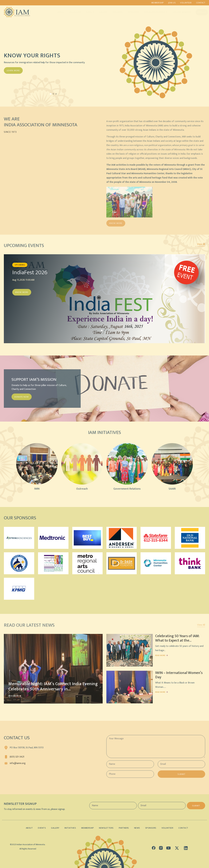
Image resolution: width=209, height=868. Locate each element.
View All (201, 244)
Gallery (100, 12)
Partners (115, 12)
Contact (201, 3)
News (137, 828)
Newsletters (106, 828)
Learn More (13, 70)
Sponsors (130, 12)
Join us (172, 3)
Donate (199, 12)
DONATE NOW (22, 397)
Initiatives (72, 12)
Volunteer (186, 3)
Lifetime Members (179, 12)
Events (87, 12)
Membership (157, 3)
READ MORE (13, 698)
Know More (22, 292)
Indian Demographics (153, 12)
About (58, 12)
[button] (51, 94)
